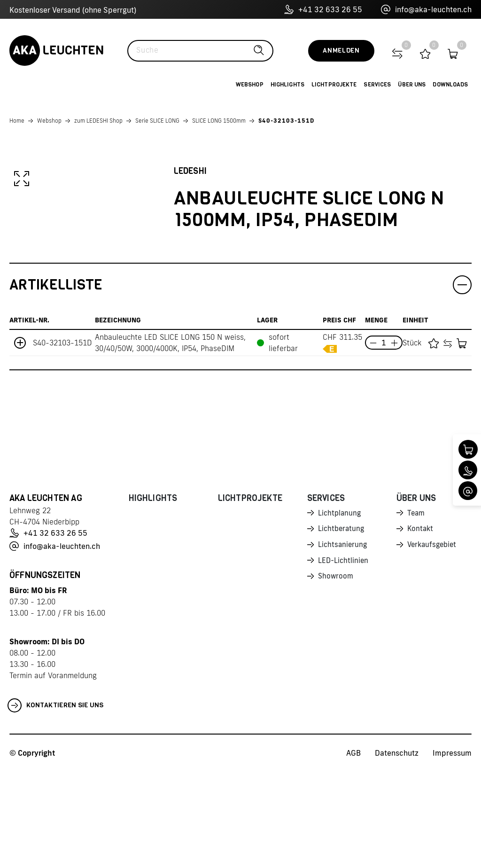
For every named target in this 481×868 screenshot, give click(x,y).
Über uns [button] (412, 85)
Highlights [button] (287, 85)
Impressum (452, 850)
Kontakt (421, 626)
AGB (353, 850)
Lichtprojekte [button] (334, 85)
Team (417, 610)
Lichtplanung (340, 610)
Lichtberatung (342, 626)
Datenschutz (397, 850)
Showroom (336, 676)
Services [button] (377, 85)
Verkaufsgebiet (434, 643)
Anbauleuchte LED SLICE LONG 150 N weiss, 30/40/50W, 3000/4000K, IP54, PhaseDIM (170, 439)
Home (17, 121)
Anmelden (341, 51)
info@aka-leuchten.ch (426, 9)
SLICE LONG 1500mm (219, 121)
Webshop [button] (250, 85)
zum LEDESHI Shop (98, 121)
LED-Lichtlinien (344, 659)
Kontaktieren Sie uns (56, 802)
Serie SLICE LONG (157, 121)
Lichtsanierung (343, 643)
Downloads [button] (450, 85)
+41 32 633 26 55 (323, 9)
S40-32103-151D (286, 121)
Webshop (49, 121)
